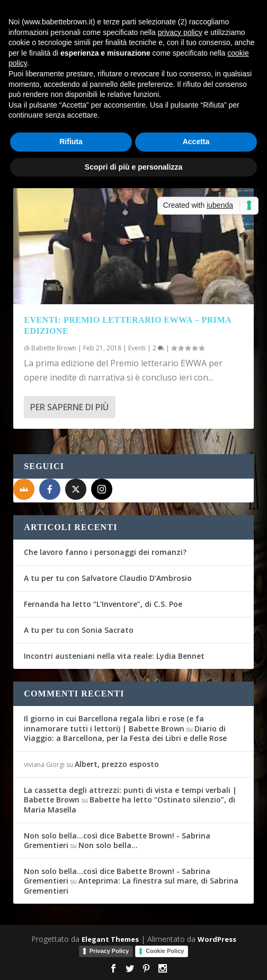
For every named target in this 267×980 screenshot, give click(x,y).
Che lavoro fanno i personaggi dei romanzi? (105, 552)
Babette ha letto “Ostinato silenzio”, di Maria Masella (130, 804)
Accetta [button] (196, 142)
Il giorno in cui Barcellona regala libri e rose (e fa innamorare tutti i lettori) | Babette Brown (114, 723)
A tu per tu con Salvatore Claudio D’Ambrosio (108, 578)
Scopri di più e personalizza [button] (133, 167)
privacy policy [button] (180, 32)
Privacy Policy (109, 951)
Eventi (137, 348)
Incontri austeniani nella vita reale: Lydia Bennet (114, 656)
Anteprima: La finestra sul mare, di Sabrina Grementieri (131, 885)
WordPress (217, 939)
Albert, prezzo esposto (117, 764)
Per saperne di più (69, 407)
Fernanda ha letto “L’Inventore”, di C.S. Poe (103, 604)
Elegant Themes (110, 939)
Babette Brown (54, 348)
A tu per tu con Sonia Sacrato (79, 630)
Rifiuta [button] (71, 142)
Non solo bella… (108, 845)
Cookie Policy (165, 951)
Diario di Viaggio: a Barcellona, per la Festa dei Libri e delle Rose (125, 733)
